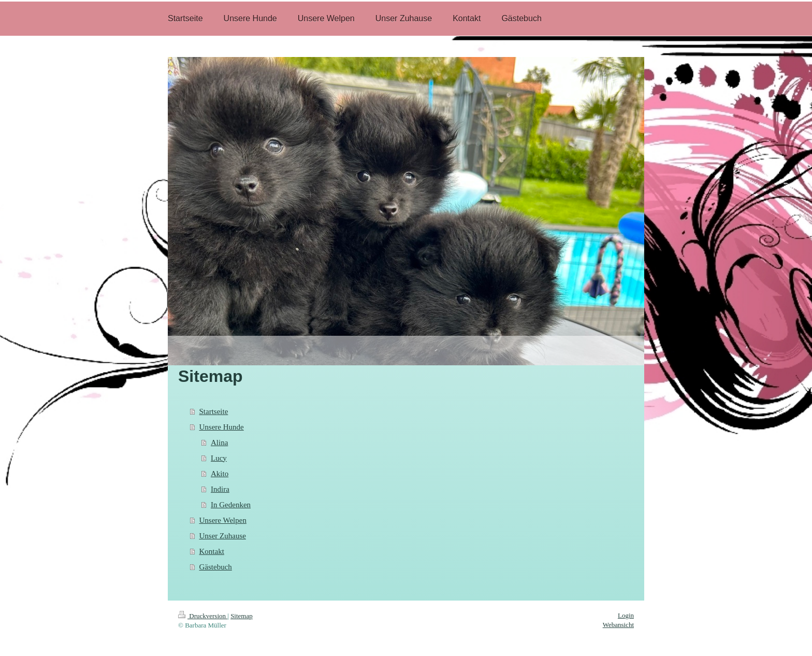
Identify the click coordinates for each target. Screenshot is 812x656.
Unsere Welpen (223, 520)
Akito (220, 474)
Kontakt (212, 551)
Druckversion (203, 616)
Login (626, 615)
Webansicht (618, 625)
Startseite (214, 411)
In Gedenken (231, 505)
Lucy (219, 458)
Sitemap (242, 616)
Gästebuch (216, 567)
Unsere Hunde (222, 427)
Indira (220, 489)
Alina (219, 443)
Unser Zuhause (223, 536)
